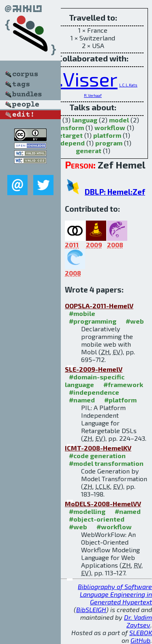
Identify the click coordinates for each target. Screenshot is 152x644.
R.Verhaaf (93, 95)
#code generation (97, 456)
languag (85, 120)
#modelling (87, 511)
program (109, 143)
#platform (120, 400)
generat (89, 150)
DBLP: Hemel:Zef (115, 192)
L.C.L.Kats (128, 85)
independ (70, 143)
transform (68, 127)
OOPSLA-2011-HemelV (99, 306)
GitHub (140, 640)
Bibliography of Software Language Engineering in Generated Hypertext (115, 594)
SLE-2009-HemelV (94, 369)
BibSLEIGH (91, 609)
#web (135, 321)
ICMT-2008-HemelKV (98, 448)
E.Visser (83, 79)
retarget (69, 135)
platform (107, 135)
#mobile (82, 313)
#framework (123, 384)
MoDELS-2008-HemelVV (103, 504)
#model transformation (106, 463)
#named (82, 400)
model (119, 120)
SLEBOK (141, 632)
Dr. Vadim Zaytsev (138, 621)
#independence (94, 392)
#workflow (114, 527)
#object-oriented (97, 519)
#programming (93, 321)
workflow (110, 127)
